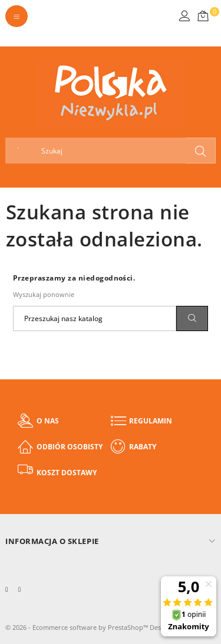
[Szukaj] (95, 318)
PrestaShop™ (129, 627)
